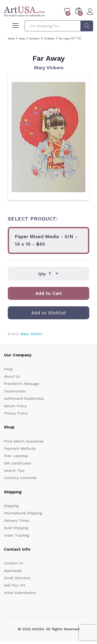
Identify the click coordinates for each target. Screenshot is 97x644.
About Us (12, 376)
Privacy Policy (16, 413)
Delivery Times (17, 521)
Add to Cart (49, 293)
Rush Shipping (16, 528)
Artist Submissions (20, 593)
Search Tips (14, 470)
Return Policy (15, 406)
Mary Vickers (49, 68)
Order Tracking (17, 535)
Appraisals (13, 571)
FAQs (8, 369)
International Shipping (23, 513)
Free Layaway (16, 456)
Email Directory (17, 578)
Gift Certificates (18, 463)
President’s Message (21, 384)
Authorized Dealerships (24, 398)
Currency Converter (20, 478)
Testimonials (15, 391)
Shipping (11, 506)
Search (87, 26)
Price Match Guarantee (24, 441)
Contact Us (14, 563)
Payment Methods (20, 448)
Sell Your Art (14, 585)
